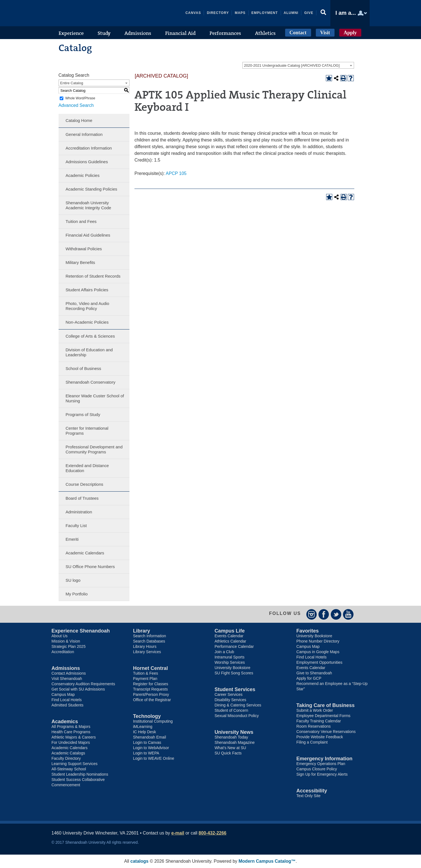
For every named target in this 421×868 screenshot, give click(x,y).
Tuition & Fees (146, 673)
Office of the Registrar (152, 700)
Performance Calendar (234, 646)
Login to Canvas (147, 742)
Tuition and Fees (81, 221)
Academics (65, 722)
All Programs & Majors (71, 727)
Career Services (228, 694)
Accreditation (63, 652)
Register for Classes (151, 684)
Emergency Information (324, 759)
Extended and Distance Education (87, 468)
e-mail (178, 833)
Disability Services (230, 700)
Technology (147, 716)
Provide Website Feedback (320, 737)
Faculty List (76, 526)
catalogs (139, 861)
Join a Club (224, 652)
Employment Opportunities (319, 662)
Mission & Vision (66, 641)
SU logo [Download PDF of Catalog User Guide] (73, 580)
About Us (60, 636)
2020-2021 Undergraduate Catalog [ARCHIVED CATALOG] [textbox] (292, 65)
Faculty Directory (66, 758)
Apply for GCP (309, 678)
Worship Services (230, 662)
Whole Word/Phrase (80, 98)
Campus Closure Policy (317, 769)
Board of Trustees (82, 498)
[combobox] (298, 65)
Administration (79, 512)
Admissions (66, 668)
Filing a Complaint (312, 742)
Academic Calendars (85, 553)
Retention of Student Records (93, 276)
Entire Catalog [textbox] (72, 83)
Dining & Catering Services (238, 705)
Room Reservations (313, 726)
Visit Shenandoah (67, 679)
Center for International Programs (87, 431)
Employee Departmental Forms (323, 716)
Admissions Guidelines (87, 162)
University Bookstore (232, 668)
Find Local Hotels (67, 700)
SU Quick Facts (228, 753)
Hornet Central (151, 668)
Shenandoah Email (150, 737)
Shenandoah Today (231, 737)
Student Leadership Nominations (80, 774)
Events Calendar (229, 636)
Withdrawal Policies (84, 249)
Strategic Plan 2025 (69, 646)
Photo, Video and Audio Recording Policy (87, 306)
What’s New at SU (230, 748)
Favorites (307, 631)
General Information (84, 134)
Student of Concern (231, 710)
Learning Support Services (75, 764)
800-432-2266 (213, 833)
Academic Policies (83, 175)
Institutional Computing (153, 721)
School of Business (83, 368)
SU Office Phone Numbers (90, 567)
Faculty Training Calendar (319, 721)
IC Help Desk (145, 732)
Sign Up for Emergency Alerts (322, 774)
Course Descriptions (84, 484)
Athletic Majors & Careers (74, 737)
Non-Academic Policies (87, 322)
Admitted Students (68, 705)
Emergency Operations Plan (321, 764)
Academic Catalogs (68, 753)
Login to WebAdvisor (151, 748)
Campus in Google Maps (318, 652)
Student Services (235, 689)
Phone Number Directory (318, 641)
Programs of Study (83, 414)
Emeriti (72, 539)
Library (142, 631)
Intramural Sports (229, 657)
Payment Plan (145, 679)
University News (234, 732)
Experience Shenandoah (81, 631)
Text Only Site (308, 796)
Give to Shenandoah (314, 673)
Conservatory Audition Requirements (83, 684)
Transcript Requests (151, 689)
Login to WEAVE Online (154, 758)
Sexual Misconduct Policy (237, 716)
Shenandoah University (93, 13)
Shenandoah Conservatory (90, 382)
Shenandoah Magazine (235, 742)
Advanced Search (76, 105)
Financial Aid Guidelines (88, 235)
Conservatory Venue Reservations (326, 732)
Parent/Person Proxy (151, 694)
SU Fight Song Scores (234, 673)
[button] (323, 13)
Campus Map (63, 694)
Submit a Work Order (315, 710)
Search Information (150, 636)
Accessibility (312, 791)
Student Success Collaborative (78, 780)
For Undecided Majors (71, 742)
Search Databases (149, 641)
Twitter (336, 614)
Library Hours (145, 646)
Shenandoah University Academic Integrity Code (88, 205)
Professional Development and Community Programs (94, 449)
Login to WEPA (146, 753)
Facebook (324, 614)
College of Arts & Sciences (90, 336)
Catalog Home (79, 120)
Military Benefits (80, 262)
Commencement (66, 785)
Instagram (311, 614)
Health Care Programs (71, 732)
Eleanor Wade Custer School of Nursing (95, 398)
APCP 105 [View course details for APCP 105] (176, 173)
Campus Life (230, 631)
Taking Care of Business (325, 705)
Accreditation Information (89, 148)
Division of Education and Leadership (89, 352)
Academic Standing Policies (91, 189)
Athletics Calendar (230, 641)
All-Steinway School (69, 769)
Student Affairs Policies (87, 290)
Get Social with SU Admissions (78, 689)
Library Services (147, 652)
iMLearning (143, 727)
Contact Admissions (69, 673)
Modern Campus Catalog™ (267, 861)
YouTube (348, 614)
